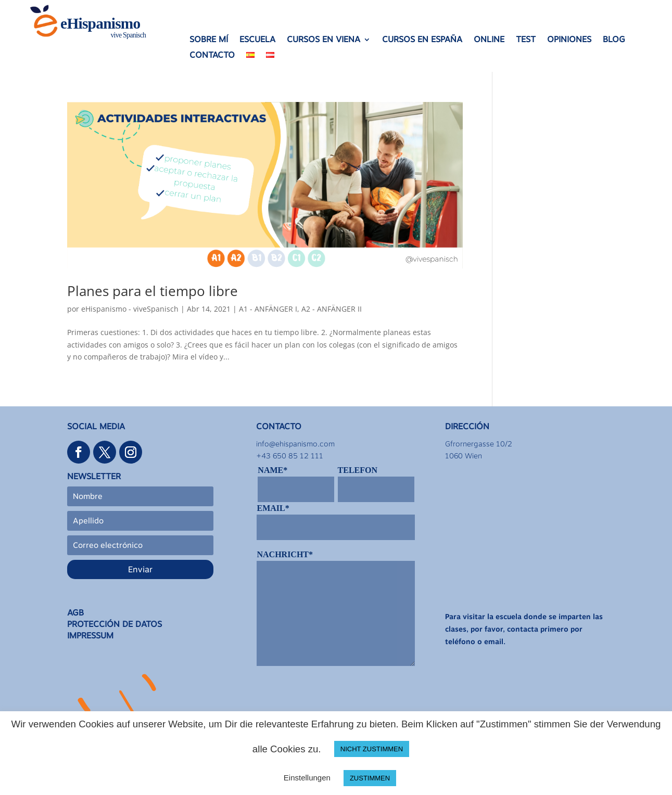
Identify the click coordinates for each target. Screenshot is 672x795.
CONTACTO (212, 56)
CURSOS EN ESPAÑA (422, 40)
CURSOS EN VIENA (324, 40)
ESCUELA (257, 40)
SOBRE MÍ (209, 40)
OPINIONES (569, 40)
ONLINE (489, 40)
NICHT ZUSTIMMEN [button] (372, 749)
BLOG (614, 40)
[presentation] (336, 698)
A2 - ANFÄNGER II (332, 309)
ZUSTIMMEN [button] (370, 778)
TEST (526, 40)
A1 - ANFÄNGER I (268, 309)
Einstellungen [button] (307, 778)
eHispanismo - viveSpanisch (130, 309)
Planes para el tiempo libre (153, 291)
